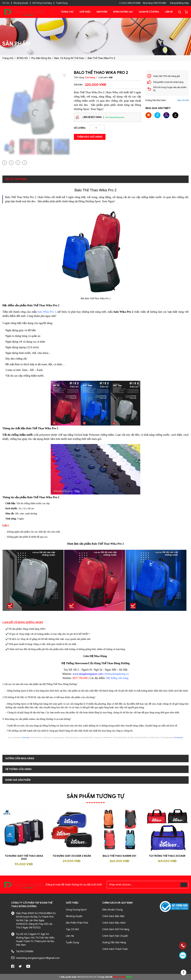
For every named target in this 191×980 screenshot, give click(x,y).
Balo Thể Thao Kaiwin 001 (119, 856)
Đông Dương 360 (123, 12)
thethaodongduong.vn (117, 674)
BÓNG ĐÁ (22, 58)
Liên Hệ (169, 12)
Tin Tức (6, 3)
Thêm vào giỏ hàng (90, 137)
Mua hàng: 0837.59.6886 (155, 3)
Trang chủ (67, 12)
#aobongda (25, 737)
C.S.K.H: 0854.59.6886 (130, 3)
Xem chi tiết (183, 100)
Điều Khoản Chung (112, 910)
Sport (122, 977)
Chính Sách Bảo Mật (113, 916)
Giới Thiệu (85, 12)
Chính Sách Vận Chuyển (115, 936)
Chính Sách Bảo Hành (114, 923)
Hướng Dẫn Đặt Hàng (114, 943)
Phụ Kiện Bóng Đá (41, 58)
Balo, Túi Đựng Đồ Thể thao (69, 58)
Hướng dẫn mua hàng (20, 759)
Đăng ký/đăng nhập (179, 3)
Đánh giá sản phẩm (18, 780)
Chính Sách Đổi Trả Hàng (116, 929)
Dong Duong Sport (76, 910)
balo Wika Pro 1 (47, 312)
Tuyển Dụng (62, 3)
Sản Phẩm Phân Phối (77, 923)
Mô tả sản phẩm (16, 179)
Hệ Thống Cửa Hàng (42, 3)
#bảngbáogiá (178, 737)
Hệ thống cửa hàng (117, 678)
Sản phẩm (102, 12)
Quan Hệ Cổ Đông (149, 12)
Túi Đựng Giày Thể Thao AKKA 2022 (24, 858)
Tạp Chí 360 (72, 929)
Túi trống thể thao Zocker (167, 856)
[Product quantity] (97, 128)
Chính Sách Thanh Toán (115, 949)
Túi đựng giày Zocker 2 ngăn (72, 856)
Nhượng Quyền (21, 3)
